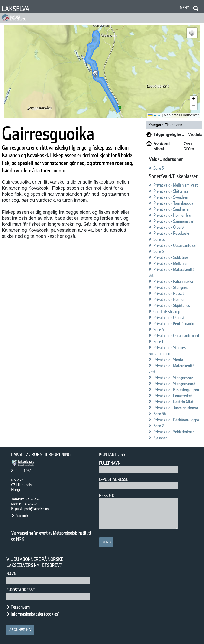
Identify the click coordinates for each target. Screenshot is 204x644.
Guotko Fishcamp (167, 311)
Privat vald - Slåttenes (171, 191)
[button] (95, 74)
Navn (11, 574)
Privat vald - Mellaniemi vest (176, 185)
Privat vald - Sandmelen (172, 209)
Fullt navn (110, 463)
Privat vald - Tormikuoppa (173, 203)
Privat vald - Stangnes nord (174, 384)
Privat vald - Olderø (168, 227)
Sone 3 (159, 168)
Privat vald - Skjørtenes (172, 305)
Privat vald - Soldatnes (171, 257)
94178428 (33, 499)
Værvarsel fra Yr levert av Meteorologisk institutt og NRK (51, 536)
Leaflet (154, 115)
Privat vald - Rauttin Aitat (173, 402)
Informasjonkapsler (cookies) (35, 614)
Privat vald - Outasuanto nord (176, 336)
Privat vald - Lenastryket (173, 396)
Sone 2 (159, 426)
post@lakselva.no (36, 509)
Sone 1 (158, 342)
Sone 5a (160, 239)
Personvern (20, 607)
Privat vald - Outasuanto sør (175, 245)
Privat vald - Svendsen (171, 197)
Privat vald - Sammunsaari (174, 221)
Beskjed (107, 496)
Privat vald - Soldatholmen (174, 432)
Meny (185, 8)
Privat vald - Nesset (169, 293)
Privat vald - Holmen (169, 299)
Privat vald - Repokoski (171, 233)
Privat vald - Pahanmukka (173, 281)
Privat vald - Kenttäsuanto (174, 324)
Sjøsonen (160, 438)
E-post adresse (114, 479)
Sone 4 (159, 330)
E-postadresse (21, 590)
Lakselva (16, 9)
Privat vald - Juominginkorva (176, 408)
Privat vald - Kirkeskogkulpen (176, 390)
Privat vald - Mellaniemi (172, 263)
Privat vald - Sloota (168, 360)
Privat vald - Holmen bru (172, 215)
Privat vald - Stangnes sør (173, 378)
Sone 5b (160, 414)
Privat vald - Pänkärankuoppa (176, 420)
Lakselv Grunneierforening (41, 454)
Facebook (22, 516)
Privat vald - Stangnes (170, 287)
